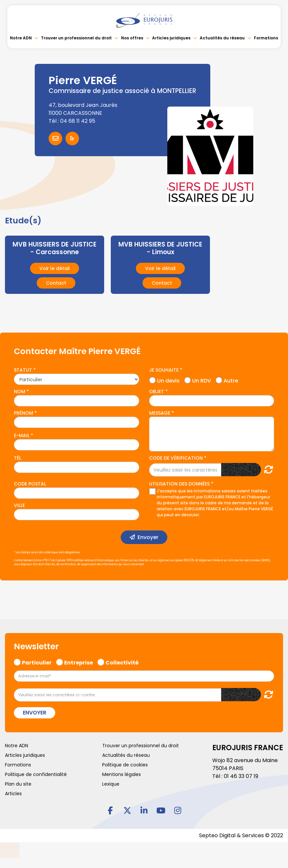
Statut (23, 370)
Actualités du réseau (222, 38)
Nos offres (132, 38)
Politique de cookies (125, 765)
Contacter (55, 138)
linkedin (144, 810)
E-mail (22, 435)
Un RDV (202, 380)
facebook (110, 810)
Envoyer (148, 537)
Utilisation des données (179, 484)
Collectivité (122, 662)
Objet (157, 391)
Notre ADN (21, 38)
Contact (56, 283)
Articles (13, 794)
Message (160, 413)
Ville (19, 505)
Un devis (168, 380)
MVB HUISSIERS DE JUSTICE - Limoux (160, 248)
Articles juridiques (171, 38)
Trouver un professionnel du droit (76, 38)
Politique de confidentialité (36, 774)
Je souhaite (164, 370)
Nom (20, 391)
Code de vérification (176, 458)
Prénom (23, 413)
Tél (18, 458)
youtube (161, 810)
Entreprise (79, 662)
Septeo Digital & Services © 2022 (241, 835)
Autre (231, 380)
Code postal (30, 484)
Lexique (111, 784)
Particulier (37, 662)
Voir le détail (55, 268)
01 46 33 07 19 (241, 776)
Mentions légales (122, 774)
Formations (266, 38)
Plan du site (18, 784)
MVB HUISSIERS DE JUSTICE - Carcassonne (55, 248)
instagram (178, 810)
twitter (127, 810)
